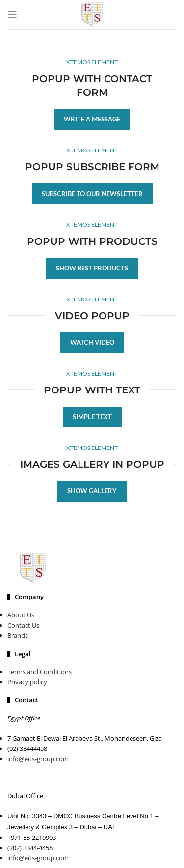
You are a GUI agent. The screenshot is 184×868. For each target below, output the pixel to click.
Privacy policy (27, 682)
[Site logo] (92, 14)
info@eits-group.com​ (38, 858)
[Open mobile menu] (12, 15)
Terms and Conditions (39, 672)
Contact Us (23, 625)
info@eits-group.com (38, 759)
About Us (21, 615)
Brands (18, 635)
